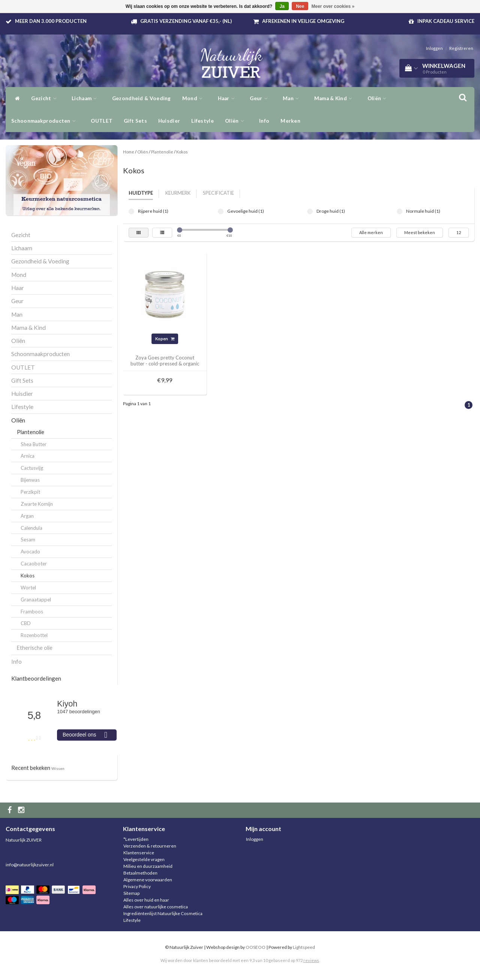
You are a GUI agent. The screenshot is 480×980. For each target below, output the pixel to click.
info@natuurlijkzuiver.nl (30, 865)
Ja (282, 6)
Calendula (31, 528)
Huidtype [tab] (141, 193)
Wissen (58, 768)
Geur (261, 98)
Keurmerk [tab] (178, 193)
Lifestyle (202, 121)
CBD (26, 623)
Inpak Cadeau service (446, 21)
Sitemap (131, 893)
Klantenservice (139, 853)
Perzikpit (30, 492)
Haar (228, 98)
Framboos (32, 612)
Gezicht (46, 98)
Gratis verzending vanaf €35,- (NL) (186, 21)
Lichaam (86, 98)
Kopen (165, 339)
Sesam (28, 540)
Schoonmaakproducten (45, 121)
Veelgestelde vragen (144, 859)
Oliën (236, 121)
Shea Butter (34, 444)
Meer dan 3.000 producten (51, 21)
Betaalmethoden (140, 873)
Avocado (30, 552)
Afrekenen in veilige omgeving (303, 21)
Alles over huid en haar (146, 900)
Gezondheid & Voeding (142, 98)
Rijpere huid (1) (131, 211)
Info (264, 121)
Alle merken (371, 232)
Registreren (461, 48)
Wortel (28, 588)
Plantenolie (31, 432)
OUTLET (102, 121)
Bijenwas (30, 480)
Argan (27, 516)
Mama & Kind (335, 98)
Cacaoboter (34, 564)
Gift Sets (135, 121)
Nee (300, 6)
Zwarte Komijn (37, 504)
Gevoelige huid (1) (221, 211)
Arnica (28, 456)
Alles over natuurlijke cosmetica (156, 907)
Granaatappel (36, 600)
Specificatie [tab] (218, 193)
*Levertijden (136, 839)
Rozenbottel (34, 635)
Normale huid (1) (400, 211)
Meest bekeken (420, 232)
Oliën (379, 98)
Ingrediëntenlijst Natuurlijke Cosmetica (163, 913)
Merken (290, 121)
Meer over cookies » (333, 6)
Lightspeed (304, 947)
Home (129, 152)
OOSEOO (256, 947)
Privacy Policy (137, 886)
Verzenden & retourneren (150, 846)
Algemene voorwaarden (148, 880)
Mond (194, 98)
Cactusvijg (32, 468)
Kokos (28, 576)
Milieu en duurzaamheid (148, 866)
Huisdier (169, 121)
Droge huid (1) (310, 211)
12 (459, 232)
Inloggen (434, 48)
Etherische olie (35, 648)
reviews (311, 960)
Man (293, 98)
